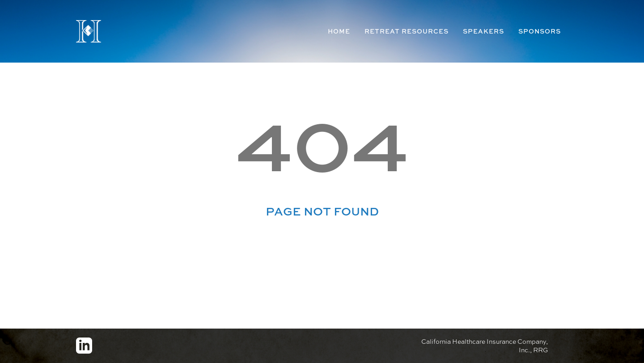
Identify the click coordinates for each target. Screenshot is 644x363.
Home (339, 31)
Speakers (483, 31)
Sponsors (540, 31)
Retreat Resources (407, 31)
